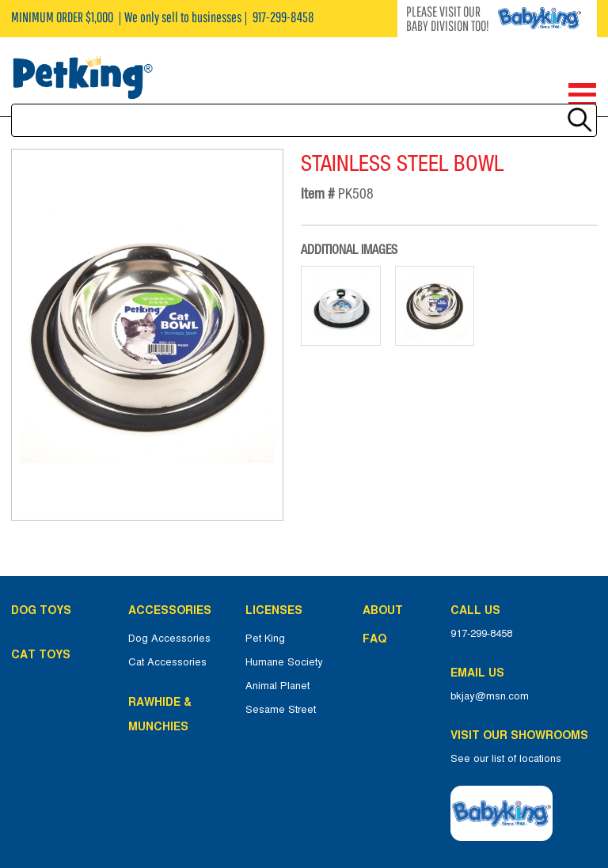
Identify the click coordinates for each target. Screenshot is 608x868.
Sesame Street (281, 710)
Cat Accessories (167, 662)
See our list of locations (506, 759)
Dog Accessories (169, 639)
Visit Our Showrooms (522, 735)
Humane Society (284, 662)
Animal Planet (277, 686)
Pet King (265, 639)
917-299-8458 (481, 634)
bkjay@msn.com (490, 696)
